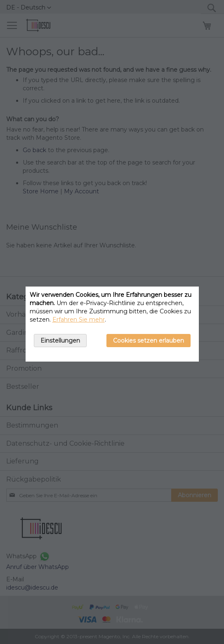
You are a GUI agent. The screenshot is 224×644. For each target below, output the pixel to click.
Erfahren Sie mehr (79, 320)
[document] (112, 324)
